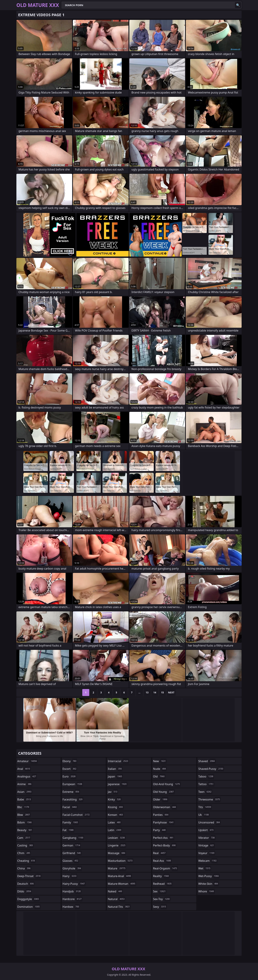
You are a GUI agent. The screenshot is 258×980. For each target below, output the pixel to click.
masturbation (120, 861)
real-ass (162, 861)
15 (162, 692)
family (71, 822)
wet (205, 868)
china (24, 868)
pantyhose (164, 822)
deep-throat (29, 876)
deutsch (26, 884)
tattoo (206, 784)
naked (115, 891)
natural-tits (119, 907)
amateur (27, 761)
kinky (115, 799)
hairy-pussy (74, 884)
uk (204, 815)
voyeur (207, 853)
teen (205, 792)
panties (161, 815)
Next (171, 692)
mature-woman (122, 884)
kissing (116, 807)
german (72, 845)
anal (24, 769)
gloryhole (72, 868)
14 (155, 692)
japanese (117, 784)
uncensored (209, 822)
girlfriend (72, 853)
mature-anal (120, 876)
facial (70, 807)
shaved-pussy (211, 769)
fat (69, 830)
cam (24, 838)
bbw (24, 815)
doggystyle (29, 899)
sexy (160, 907)
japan (115, 776)
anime (25, 784)
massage (117, 853)
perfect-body (165, 845)
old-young (164, 792)
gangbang (73, 838)
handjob (72, 891)
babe (24, 799)
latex (115, 822)
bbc (24, 807)
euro (69, 776)
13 (147, 692)
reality (161, 876)
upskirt (206, 830)
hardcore (73, 899)
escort (70, 769)
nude (160, 769)
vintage (206, 845)
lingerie (117, 845)
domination (29, 907)
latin (115, 830)
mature (117, 868)
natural (117, 899)
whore (206, 891)
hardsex (71, 907)
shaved (207, 761)
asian (25, 792)
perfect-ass (164, 838)
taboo (206, 776)
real (160, 853)
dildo (25, 891)
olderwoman (165, 807)
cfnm (24, 853)
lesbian (117, 838)
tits (205, 807)
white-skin (208, 884)
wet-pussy (209, 876)
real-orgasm (165, 868)
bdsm (25, 822)
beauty (25, 830)
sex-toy (162, 899)
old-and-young (167, 784)
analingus (27, 776)
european (73, 784)
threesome (209, 799)
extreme (71, 792)
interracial (118, 761)
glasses (71, 861)
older (161, 799)
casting (25, 845)
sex (160, 891)
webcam (208, 861)
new (160, 761)
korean (116, 815)
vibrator (207, 838)
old (159, 776)
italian (115, 769)
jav (113, 792)
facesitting (73, 799)
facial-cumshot (77, 815)
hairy (70, 876)
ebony (70, 761)
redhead (163, 884)
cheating (26, 861)
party (160, 830)
